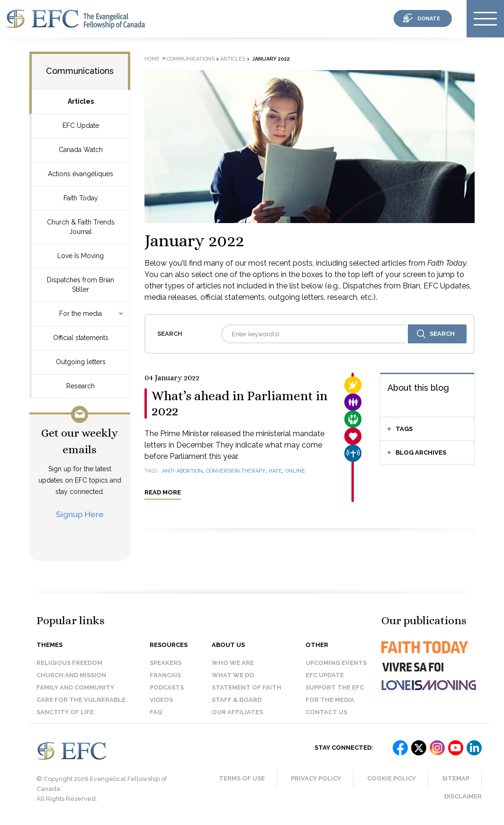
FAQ (156, 712)
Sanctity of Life (65, 712)
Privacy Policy (316, 778)
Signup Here (80, 514)
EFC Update (81, 126)
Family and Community (75, 687)
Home (152, 59)
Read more (163, 492)
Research (81, 386)
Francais (165, 675)
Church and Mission (71, 675)
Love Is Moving (81, 256)
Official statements (81, 338)
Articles (81, 101)
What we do (233, 675)
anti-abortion (182, 471)
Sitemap (456, 778)
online (295, 471)
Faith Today (81, 198)
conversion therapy (236, 471)
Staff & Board (237, 700)
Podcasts (167, 687)
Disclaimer (463, 796)
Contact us (326, 712)
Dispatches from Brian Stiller (81, 285)
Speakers (166, 663)
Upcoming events (336, 663)
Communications (80, 71)
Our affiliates (237, 712)
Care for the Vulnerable (81, 700)
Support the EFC (335, 687)
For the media (81, 314)
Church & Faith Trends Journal (81, 227)
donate (429, 19)
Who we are (233, 663)
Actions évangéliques (81, 174)
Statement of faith (247, 687)
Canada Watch (81, 150)
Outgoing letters (81, 362)
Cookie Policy (391, 778)
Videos (161, 700)
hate (275, 471)
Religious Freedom (69, 663)
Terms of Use (242, 778)
